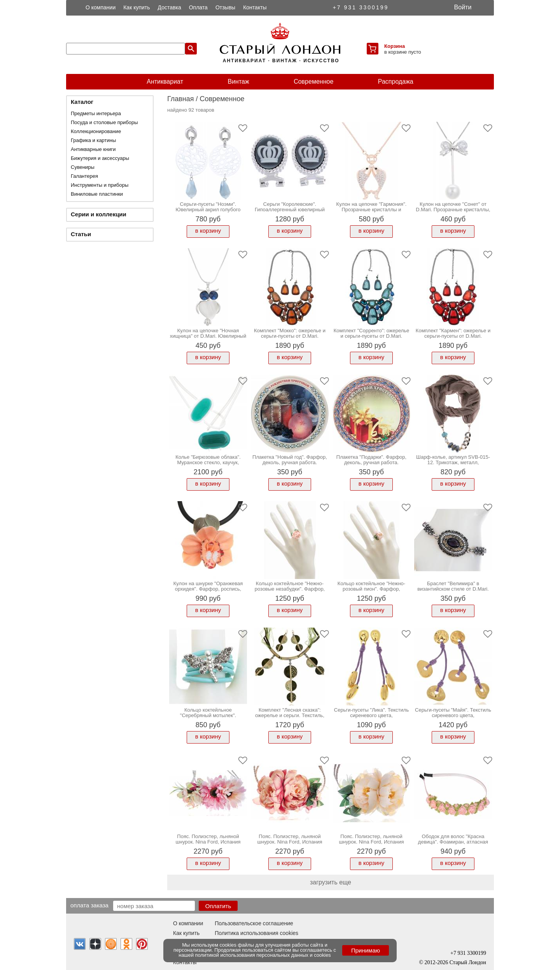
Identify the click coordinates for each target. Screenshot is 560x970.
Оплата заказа (89, 905)
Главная (181, 99)
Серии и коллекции (99, 214)
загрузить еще (331, 882)
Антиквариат (165, 82)
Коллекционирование (96, 131)
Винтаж (238, 82)
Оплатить (218, 906)
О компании (101, 7)
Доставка (170, 7)
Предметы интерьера (96, 113)
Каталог (82, 102)
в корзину (208, 231)
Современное (313, 82)
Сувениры (83, 167)
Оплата (198, 7)
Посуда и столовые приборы (104, 122)
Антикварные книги (93, 149)
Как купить (136, 7)
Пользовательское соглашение (254, 923)
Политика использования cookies (256, 933)
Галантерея (84, 176)
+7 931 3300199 (361, 7)
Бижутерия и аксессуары (100, 158)
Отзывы (225, 7)
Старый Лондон (468, 962)
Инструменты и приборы (100, 185)
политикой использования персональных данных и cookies (263, 955)
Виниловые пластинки (97, 194)
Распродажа (396, 82)
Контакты (255, 7)
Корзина (395, 46)
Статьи (81, 234)
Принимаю (366, 950)
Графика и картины (93, 140)
